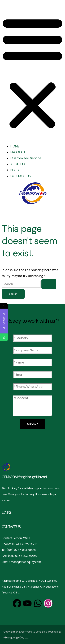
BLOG (15, 170)
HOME (15, 146)
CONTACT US (21, 176)
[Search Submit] (49, 284)
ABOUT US (18, 164)
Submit (32, 424)
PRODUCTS (19, 152)
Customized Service (26, 158)
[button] (32, 73)
